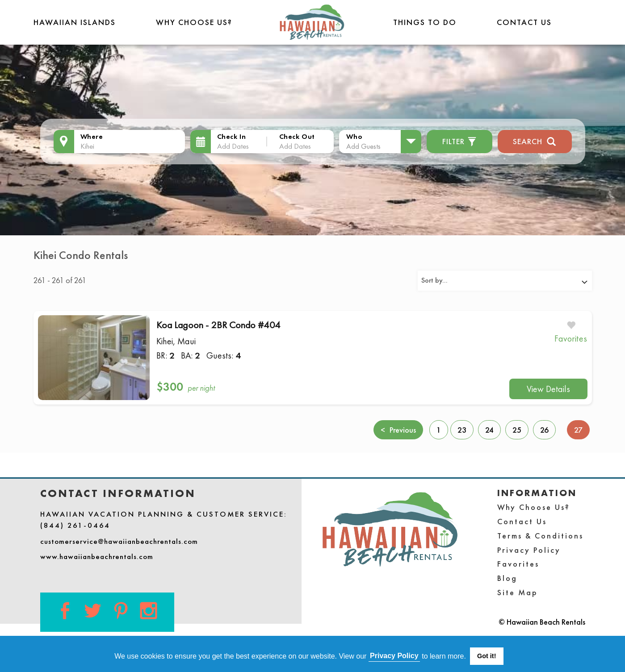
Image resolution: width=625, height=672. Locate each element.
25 (517, 430)
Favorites (518, 564)
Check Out (297, 136)
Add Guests (363, 146)
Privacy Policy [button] (394, 656)
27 (582, 429)
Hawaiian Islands (75, 22)
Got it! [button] (487, 656)
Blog (507, 578)
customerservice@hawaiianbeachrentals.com (119, 541)
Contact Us (524, 22)
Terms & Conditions (540, 536)
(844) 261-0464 (75, 525)
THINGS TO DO (425, 22)
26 (544, 430)
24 (489, 430)
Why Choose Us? (194, 22)
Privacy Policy (529, 550)
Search (535, 140)
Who (354, 136)
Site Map (518, 592)
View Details (548, 389)
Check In (232, 136)
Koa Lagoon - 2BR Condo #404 (218, 325)
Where (92, 136)
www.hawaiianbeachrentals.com (97, 556)
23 (462, 430)
